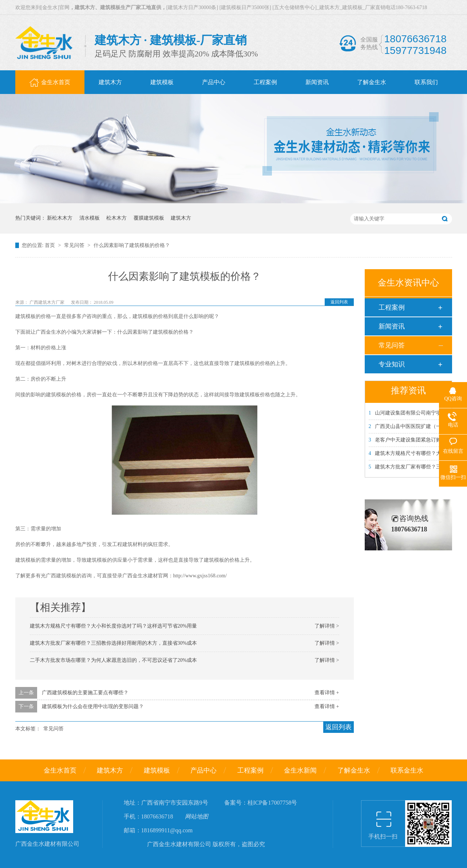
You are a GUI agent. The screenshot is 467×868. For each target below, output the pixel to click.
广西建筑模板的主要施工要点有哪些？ (85, 693)
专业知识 (392, 364)
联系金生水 (407, 770)
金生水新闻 (300, 770)
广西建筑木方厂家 (48, 302)
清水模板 (90, 218)
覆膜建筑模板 (149, 218)
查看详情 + (327, 693)
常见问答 (75, 245)
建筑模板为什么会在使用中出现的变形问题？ (93, 706)
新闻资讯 (392, 326)
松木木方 (116, 218)
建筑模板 (157, 770)
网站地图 (197, 816)
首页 (51, 245)
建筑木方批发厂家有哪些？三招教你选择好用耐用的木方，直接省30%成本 (114, 643)
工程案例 (392, 307)
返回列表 (339, 302)
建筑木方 (181, 218)
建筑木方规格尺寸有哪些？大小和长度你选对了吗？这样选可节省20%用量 (114, 626)
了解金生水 (354, 770)
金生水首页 (60, 770)
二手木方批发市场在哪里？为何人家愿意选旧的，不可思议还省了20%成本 (114, 660)
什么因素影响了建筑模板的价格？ (132, 245)
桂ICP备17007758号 (272, 803)
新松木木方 (60, 218)
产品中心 (203, 770)
